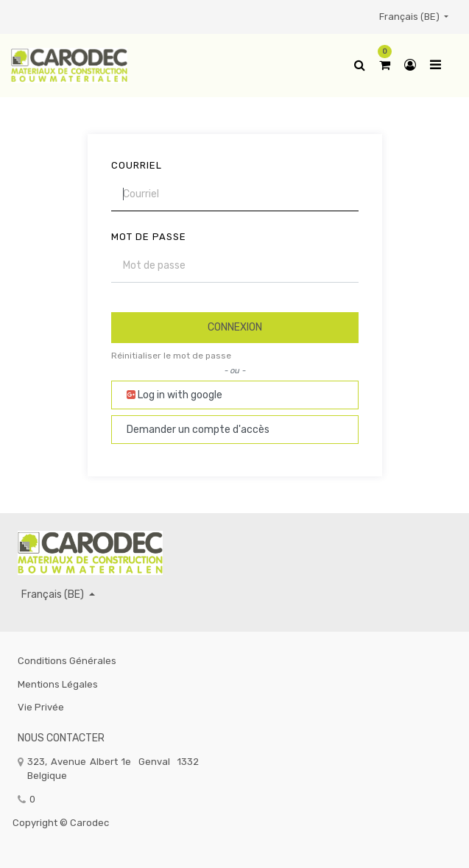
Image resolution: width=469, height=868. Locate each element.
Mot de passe (149, 237)
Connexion (235, 327)
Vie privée (41, 707)
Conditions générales (67, 661)
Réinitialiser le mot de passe (171, 356)
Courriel (137, 165)
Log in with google (174, 395)
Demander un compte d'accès (198, 430)
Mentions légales (58, 684)
